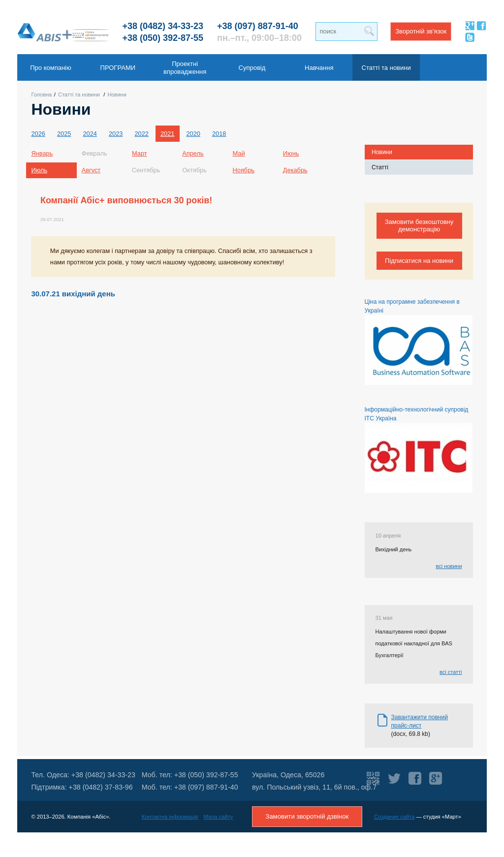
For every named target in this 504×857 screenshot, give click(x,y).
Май (239, 153)
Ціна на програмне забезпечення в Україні (419, 342)
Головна (41, 95)
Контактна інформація (170, 817)
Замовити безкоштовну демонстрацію (419, 225)
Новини (117, 95)
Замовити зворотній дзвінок (307, 816)
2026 (38, 134)
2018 (219, 134)
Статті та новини (79, 95)
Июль (39, 170)
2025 (64, 134)
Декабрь (295, 170)
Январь (42, 153)
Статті (380, 167)
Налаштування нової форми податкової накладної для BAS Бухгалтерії (414, 643)
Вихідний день (394, 549)
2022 (141, 134)
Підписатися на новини (419, 261)
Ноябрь (244, 170)
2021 (167, 134)
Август (91, 170)
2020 (193, 134)
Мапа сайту (219, 817)
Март (140, 153)
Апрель (193, 153)
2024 (90, 134)
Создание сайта (394, 817)
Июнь (291, 153)
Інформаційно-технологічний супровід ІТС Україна (419, 449)
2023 (116, 134)
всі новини (449, 566)
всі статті (451, 672)
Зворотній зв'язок (421, 31)
